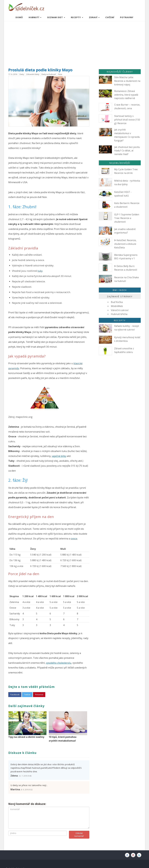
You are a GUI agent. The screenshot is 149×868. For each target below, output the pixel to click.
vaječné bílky (59, 456)
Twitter (27, 695)
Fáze (60, 74)
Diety (22, 74)
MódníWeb (117, 306)
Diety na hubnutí (49, 74)
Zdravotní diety (33, 74)
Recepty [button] (77, 17)
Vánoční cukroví (120, 310)
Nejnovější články (120, 72)
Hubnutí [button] (35, 17)
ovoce (74, 538)
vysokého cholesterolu (59, 663)
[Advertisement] (74, 43)
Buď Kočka (117, 302)
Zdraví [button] (94, 17)
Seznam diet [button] (56, 17)
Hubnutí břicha (119, 314)
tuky (40, 271)
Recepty (120, 320)
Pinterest (39, 695)
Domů (19, 17)
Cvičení (110, 17)
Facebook (15, 695)
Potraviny (127, 17)
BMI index (120, 290)
